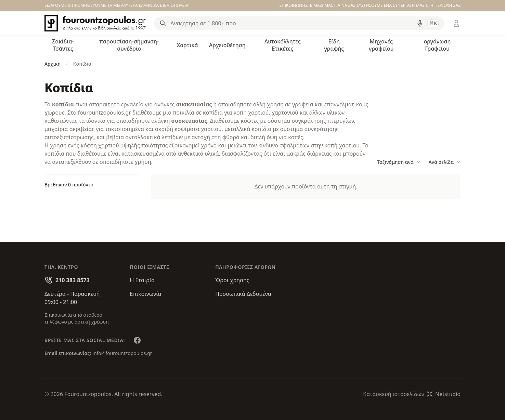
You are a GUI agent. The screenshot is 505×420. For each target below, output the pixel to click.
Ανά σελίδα (445, 162)
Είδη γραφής (334, 45)
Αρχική (53, 64)
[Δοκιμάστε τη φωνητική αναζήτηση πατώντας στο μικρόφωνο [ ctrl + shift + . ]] (420, 23)
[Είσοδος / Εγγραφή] (456, 23)
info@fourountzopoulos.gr (122, 353)
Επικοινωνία (146, 294)
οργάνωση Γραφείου (437, 45)
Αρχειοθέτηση (227, 45)
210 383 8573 (73, 280)
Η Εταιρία (142, 280)
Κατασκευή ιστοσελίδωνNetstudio (412, 394)
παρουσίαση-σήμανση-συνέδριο (129, 45)
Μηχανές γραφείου (381, 45)
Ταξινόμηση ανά (399, 162)
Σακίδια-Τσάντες (63, 45)
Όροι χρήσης (232, 280)
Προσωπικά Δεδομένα (243, 294)
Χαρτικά (187, 45)
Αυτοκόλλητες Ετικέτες (283, 45)
